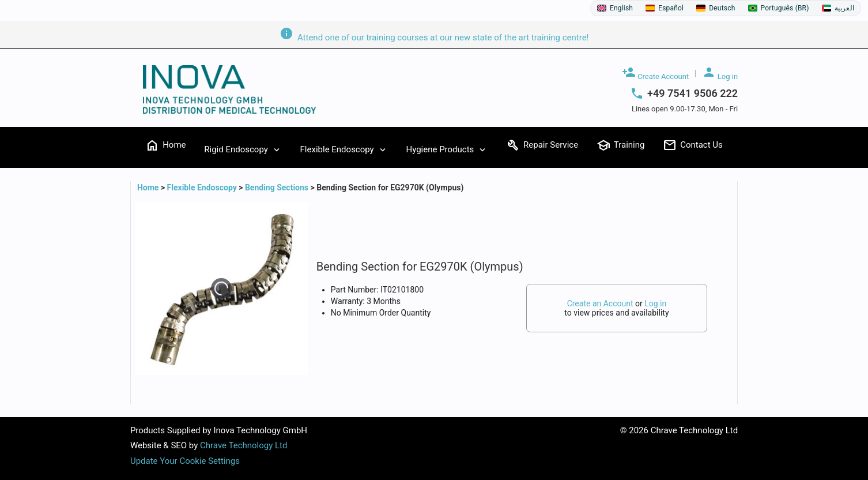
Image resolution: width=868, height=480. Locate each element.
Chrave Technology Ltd (244, 445)
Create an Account (600, 303)
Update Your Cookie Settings (185, 461)
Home (149, 187)
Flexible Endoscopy (202, 187)
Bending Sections (277, 187)
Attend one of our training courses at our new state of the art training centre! (434, 37)
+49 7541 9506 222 (692, 93)
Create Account (655, 73)
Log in (720, 73)
